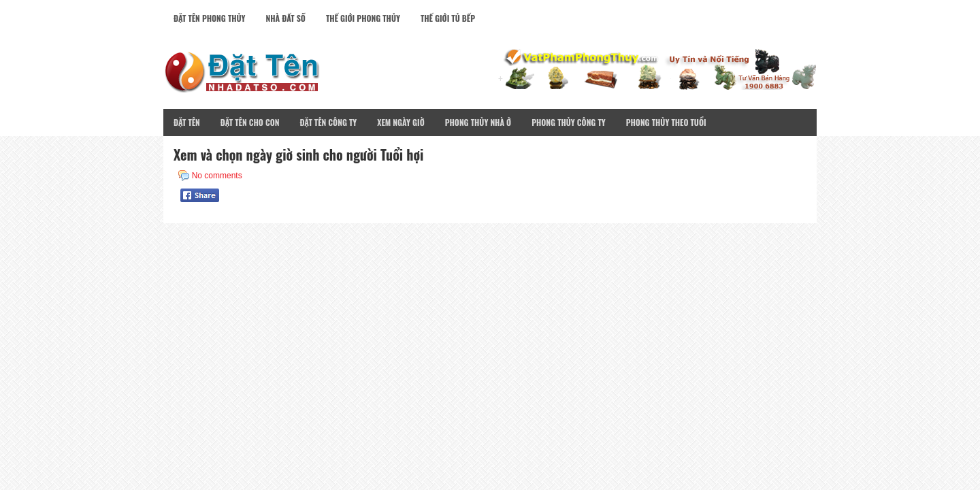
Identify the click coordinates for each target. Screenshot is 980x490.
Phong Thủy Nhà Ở (478, 122)
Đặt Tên (187, 122)
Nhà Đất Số (286, 18)
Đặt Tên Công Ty (328, 122)
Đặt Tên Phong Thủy (210, 18)
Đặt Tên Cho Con (250, 122)
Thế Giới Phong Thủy (363, 18)
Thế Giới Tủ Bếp (448, 18)
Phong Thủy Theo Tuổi (666, 122)
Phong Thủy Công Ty (569, 122)
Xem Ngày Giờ (401, 122)
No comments (217, 176)
